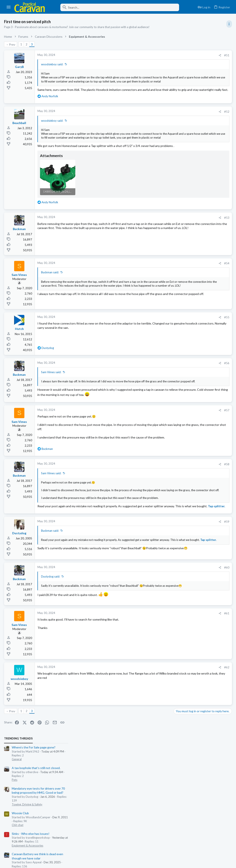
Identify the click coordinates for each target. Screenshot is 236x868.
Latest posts (178, 207)
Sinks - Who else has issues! (194, 139)
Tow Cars (181, 196)
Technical (181, 175)
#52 (158, 120)
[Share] (151, 55)
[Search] (115, 7)
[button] (9, 7)
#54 (158, 282)
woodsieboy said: (52, 64)
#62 (158, 711)
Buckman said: (50, 291)
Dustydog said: (51, 619)
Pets (178, 85)
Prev (12, 44)
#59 (158, 560)
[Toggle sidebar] (229, 24)
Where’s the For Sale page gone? (197, 53)
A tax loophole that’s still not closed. (200, 73)
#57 (158, 437)
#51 (158, 55)
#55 (158, 336)
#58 (158, 491)
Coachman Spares (187, 299)
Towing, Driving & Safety (191, 110)
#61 (158, 657)
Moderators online (183, 334)
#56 (158, 382)
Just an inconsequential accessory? (199, 184)
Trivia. (179, 233)
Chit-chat (181, 130)
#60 (158, 610)
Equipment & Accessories (191, 151)
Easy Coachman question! (193, 315)
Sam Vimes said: (51, 391)
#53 (158, 236)
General (180, 65)
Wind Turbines (185, 249)
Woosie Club (184, 118)
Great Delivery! (186, 266)
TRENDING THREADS (182, 44)
